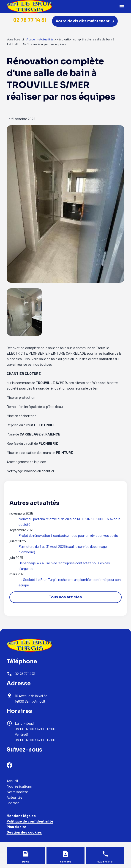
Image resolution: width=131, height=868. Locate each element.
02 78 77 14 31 (30, 20)
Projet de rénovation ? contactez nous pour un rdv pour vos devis (68, 535)
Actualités (46, 39)
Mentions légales (21, 816)
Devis (26, 861)
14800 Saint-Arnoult (31, 698)
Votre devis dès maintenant (85, 21)
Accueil (31, 39)
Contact (13, 803)
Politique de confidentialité (30, 821)
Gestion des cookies (24, 832)
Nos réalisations (19, 786)
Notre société (17, 792)
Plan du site (16, 827)
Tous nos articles (65, 597)
